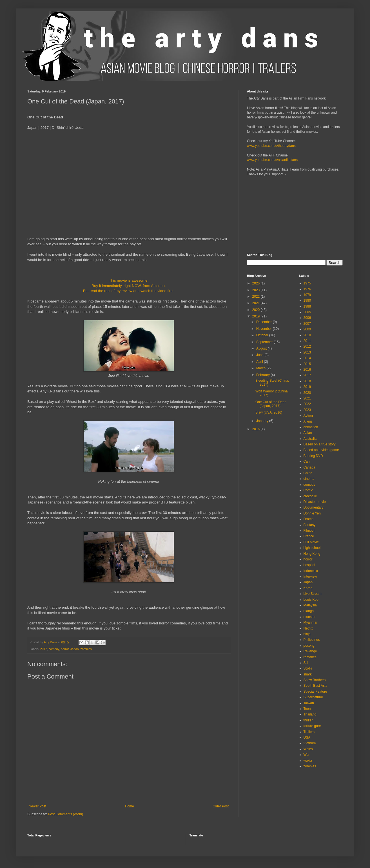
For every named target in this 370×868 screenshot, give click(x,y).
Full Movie (311, 542)
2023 (257, 290)
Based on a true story (320, 444)
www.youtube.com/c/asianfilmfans (272, 160)
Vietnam (310, 743)
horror (65, 649)
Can (307, 461)
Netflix (308, 628)
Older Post (221, 806)
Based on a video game (321, 450)
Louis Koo (311, 600)
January (263, 421)
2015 (307, 364)
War (307, 755)
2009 (307, 329)
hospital (309, 565)
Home (130, 806)
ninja (307, 634)
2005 (307, 312)
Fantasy (310, 525)
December (265, 322)
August (262, 348)
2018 (307, 381)
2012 (307, 346)
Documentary (314, 507)
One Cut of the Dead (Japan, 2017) (271, 404)
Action (308, 416)
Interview (310, 577)
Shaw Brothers (315, 680)
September (265, 342)
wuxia (308, 761)
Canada (309, 467)
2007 (307, 324)
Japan (74, 649)
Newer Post (37, 806)
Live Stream (313, 594)
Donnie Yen (312, 513)
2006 (307, 318)
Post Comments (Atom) (65, 814)
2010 (307, 335)
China (308, 473)
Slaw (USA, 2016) (269, 412)
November (265, 329)
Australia (310, 439)
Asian (308, 433)
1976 (307, 289)
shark (308, 674)
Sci (306, 663)
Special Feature (315, 692)
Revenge (310, 651)
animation (311, 427)
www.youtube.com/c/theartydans (271, 146)
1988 (307, 306)
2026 (257, 283)
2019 (257, 316)
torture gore (312, 726)
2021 (257, 303)
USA (307, 737)
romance (310, 657)
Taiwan (309, 703)
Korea (308, 588)
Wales (308, 749)
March (261, 368)
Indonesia (311, 571)
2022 (257, 297)
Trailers (309, 732)
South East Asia (316, 686)
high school (312, 548)
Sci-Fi (308, 668)
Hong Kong (312, 554)
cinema (309, 479)
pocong (309, 646)
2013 (307, 352)
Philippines (312, 640)
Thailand (310, 714)
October (263, 335)
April (260, 362)
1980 (307, 301)
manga (309, 611)
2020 (257, 310)
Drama (309, 519)
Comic (308, 490)
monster (310, 617)
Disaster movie (315, 502)
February (263, 375)
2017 (44, 649)
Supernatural (313, 697)
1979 (307, 295)
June (260, 355)
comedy (54, 649)
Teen (307, 709)
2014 (307, 358)
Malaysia (310, 605)
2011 (307, 341)
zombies (86, 649)
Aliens (308, 421)
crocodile (310, 496)
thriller (308, 720)
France (309, 536)
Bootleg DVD (313, 456)
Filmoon (310, 531)
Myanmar (311, 622)
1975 (307, 283)
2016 (257, 429)
